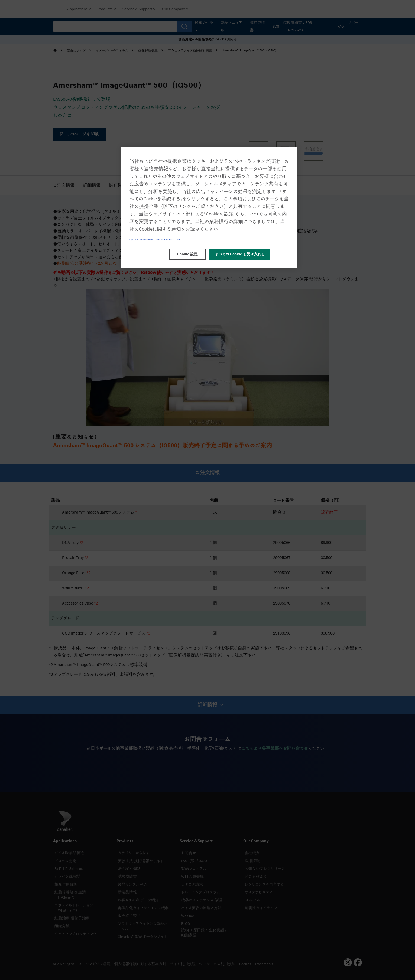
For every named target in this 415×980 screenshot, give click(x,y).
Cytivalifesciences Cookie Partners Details (157, 240)
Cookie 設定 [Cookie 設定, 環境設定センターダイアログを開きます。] (187, 254)
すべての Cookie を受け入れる (240, 254)
